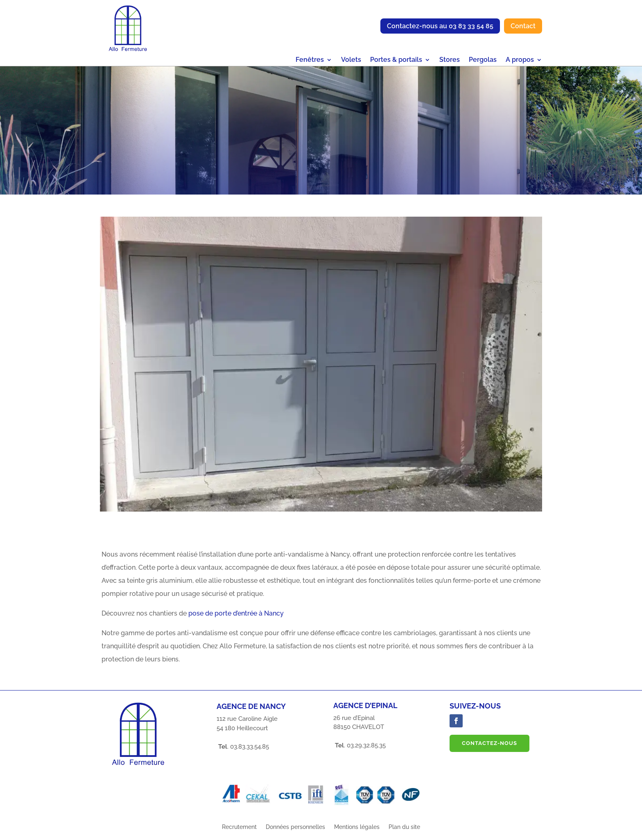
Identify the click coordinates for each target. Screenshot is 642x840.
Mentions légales (357, 832)
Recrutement (239, 832)
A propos (520, 60)
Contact (523, 26)
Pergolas (483, 60)
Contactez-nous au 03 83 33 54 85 (440, 26)
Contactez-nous (489, 748)
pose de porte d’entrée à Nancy (236, 618)
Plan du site (404, 832)
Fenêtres (310, 60)
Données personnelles (295, 832)
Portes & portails (396, 60)
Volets (351, 60)
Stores (450, 60)
